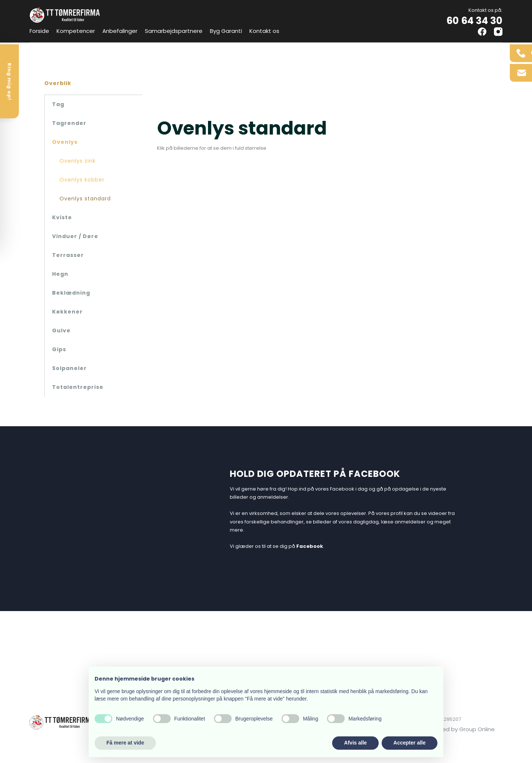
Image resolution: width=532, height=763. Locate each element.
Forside (39, 31)
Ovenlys (65, 142)
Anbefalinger (120, 31)
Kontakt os (264, 31)
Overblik (58, 83)
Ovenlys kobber (82, 180)
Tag (58, 104)
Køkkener (67, 312)
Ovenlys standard (85, 199)
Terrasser (68, 255)
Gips (59, 349)
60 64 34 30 (474, 21)
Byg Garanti (226, 31)
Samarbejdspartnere (174, 31)
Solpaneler (69, 368)
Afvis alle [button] (355, 743)
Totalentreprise (78, 387)
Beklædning (71, 293)
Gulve (61, 330)
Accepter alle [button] (410, 743)
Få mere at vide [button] (125, 743)
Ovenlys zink (78, 161)
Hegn (60, 274)
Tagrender (69, 123)
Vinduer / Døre (75, 236)
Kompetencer (76, 31)
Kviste (62, 217)
